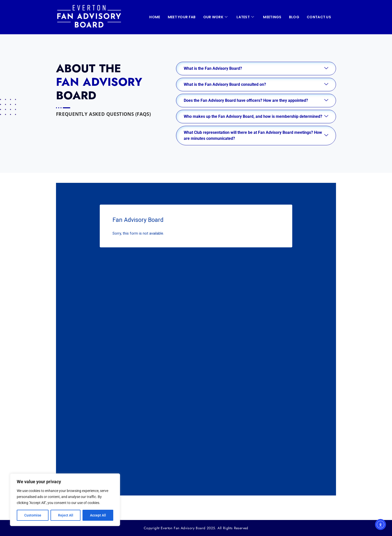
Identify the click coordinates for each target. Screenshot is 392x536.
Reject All (66, 515)
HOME (155, 17)
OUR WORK (215, 17)
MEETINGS (272, 17)
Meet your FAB (182, 17)
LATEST (245, 17)
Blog (294, 17)
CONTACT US (319, 17)
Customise (33, 515)
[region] (65, 500)
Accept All (98, 515)
